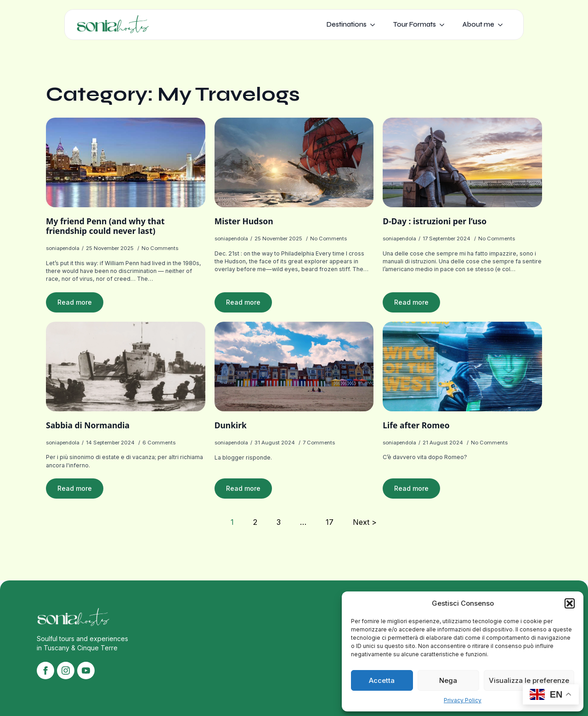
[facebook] (45, 671)
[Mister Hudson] (294, 162)
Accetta (382, 680)
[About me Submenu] (503, 25)
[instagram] (66, 671)
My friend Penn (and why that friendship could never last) (105, 226)
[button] (570, 603)
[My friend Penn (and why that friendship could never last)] (126, 162)
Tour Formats (415, 24)
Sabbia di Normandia (88, 425)
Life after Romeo (416, 425)
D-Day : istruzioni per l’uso (435, 221)
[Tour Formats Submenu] (445, 25)
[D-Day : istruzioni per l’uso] (462, 162)
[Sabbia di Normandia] (126, 367)
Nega (448, 680)
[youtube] (86, 671)
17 (330, 522)
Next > (365, 522)
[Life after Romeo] (462, 367)
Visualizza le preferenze (529, 680)
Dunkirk (231, 425)
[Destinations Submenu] (375, 25)
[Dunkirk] (294, 367)
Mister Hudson (244, 221)
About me (478, 24)
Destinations (347, 24)
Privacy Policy (463, 700)
